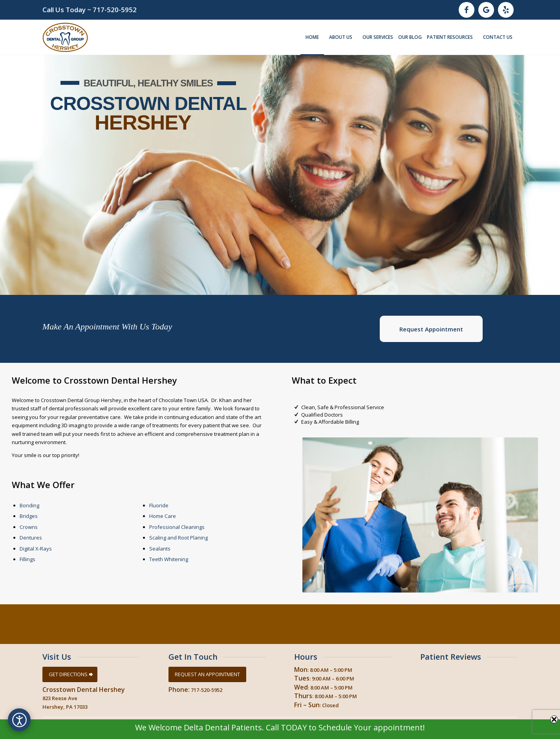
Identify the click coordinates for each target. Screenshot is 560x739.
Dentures (31, 538)
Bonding (29, 505)
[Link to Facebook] (467, 10)
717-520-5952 (115, 10)
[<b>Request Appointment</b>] (431, 329)
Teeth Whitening (169, 559)
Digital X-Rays (36, 549)
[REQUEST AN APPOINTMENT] (207, 674)
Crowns (29, 527)
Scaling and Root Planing (178, 538)
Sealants (160, 549)
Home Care (163, 516)
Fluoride (159, 505)
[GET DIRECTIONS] (70, 674)
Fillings (27, 559)
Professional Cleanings (177, 527)
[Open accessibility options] (19, 720)
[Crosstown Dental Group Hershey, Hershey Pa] (65, 37)
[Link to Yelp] (506, 10)
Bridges (29, 516)
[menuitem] (312, 37)
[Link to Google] (486, 10)
